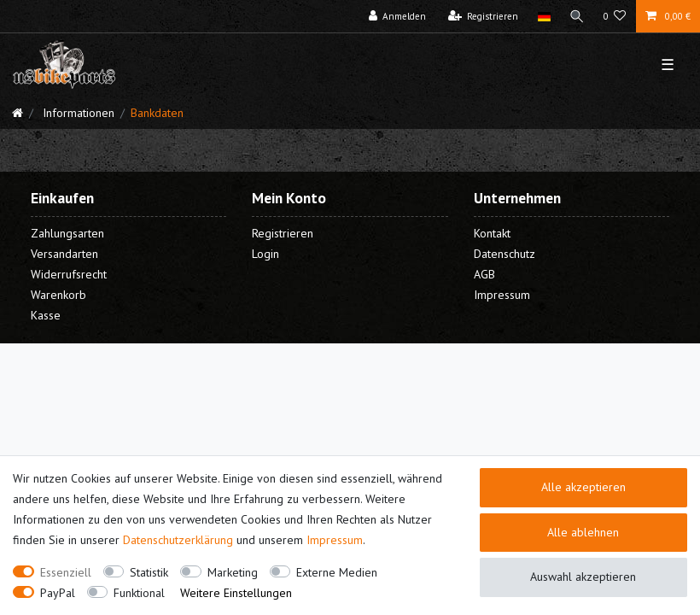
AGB (484, 274)
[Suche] (577, 16)
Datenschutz (505, 254)
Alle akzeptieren (583, 487)
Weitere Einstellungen (236, 593)
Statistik (149, 572)
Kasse (46, 315)
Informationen (77, 113)
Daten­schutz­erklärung (178, 540)
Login (265, 254)
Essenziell (66, 572)
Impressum (335, 540)
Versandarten (64, 254)
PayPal (58, 593)
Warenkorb (58, 295)
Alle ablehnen (583, 532)
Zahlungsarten (67, 233)
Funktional (139, 593)
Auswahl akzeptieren (583, 577)
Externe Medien (337, 572)
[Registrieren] (484, 16)
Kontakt (492, 233)
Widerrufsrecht (69, 274)
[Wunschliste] (615, 16)
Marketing (233, 572)
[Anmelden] (398, 16)
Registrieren (283, 233)
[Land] (543, 16)
